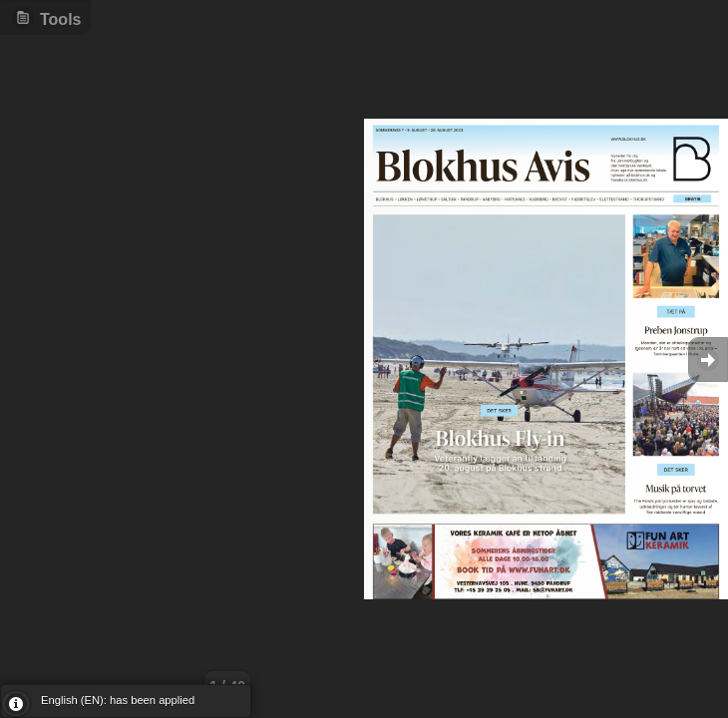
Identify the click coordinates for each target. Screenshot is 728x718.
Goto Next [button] (708, 359)
